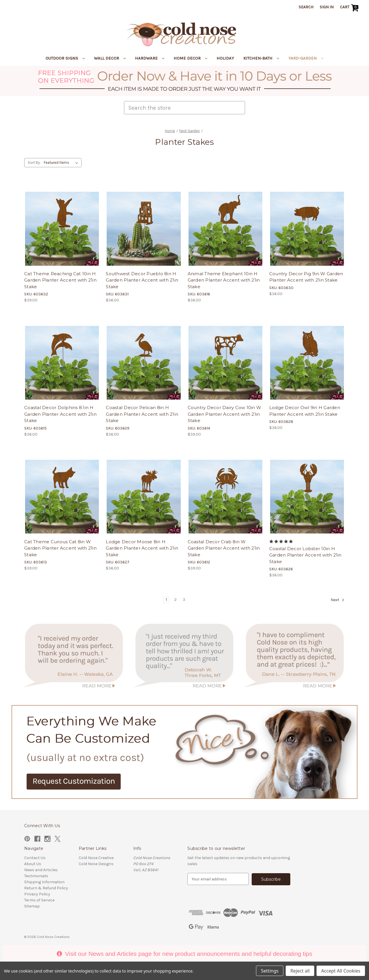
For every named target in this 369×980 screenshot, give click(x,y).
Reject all (300, 971)
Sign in (327, 7)
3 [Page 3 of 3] (184, 600)
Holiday (225, 58)
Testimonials (36, 876)
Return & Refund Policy (46, 888)
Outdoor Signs (65, 58)
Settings (270, 971)
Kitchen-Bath (261, 58)
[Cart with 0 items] (350, 8)
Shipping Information (44, 882)
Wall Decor (110, 58)
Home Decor (190, 58)
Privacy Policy (37, 894)
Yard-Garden (306, 58)
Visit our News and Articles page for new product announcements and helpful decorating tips (184, 953)
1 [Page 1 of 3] (166, 600)
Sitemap (32, 906)
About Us (33, 864)
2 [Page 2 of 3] (176, 600)
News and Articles (41, 870)
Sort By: (34, 163)
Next (338, 600)
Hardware (150, 58)
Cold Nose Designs (96, 864)
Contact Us (35, 858)
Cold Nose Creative (96, 858)
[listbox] (62, 163)
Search (306, 7)
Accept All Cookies (341, 971)
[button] (185, 81)
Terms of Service (39, 900)
